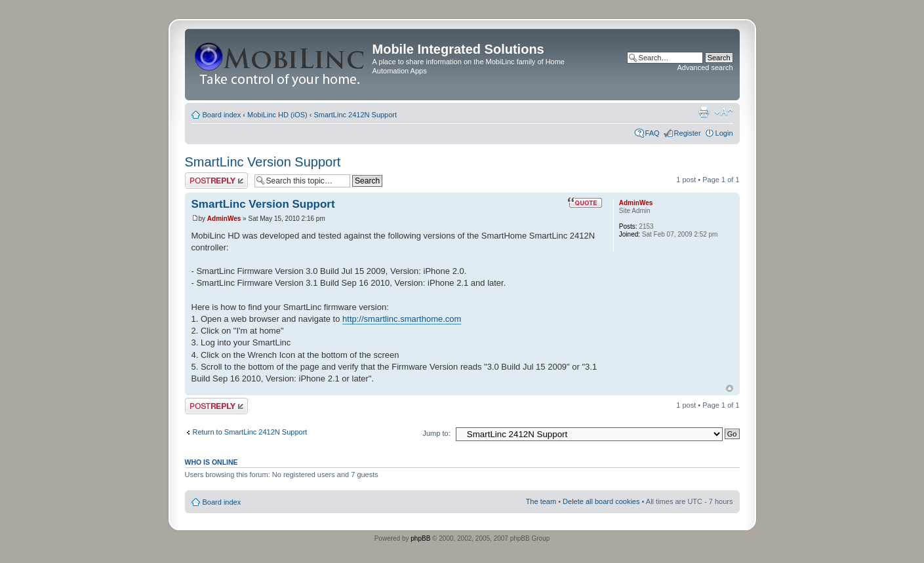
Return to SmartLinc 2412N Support (250, 432)
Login (724, 133)
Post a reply (216, 181)
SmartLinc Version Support (263, 162)
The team (541, 501)
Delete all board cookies (601, 501)
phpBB (420, 538)
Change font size (724, 112)
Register (688, 133)
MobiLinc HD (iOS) (277, 115)
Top (730, 388)
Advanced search (705, 68)
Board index (222, 115)
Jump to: (437, 433)
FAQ (653, 133)
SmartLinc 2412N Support (356, 115)
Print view (704, 112)
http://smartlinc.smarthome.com (402, 319)
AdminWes (224, 219)
